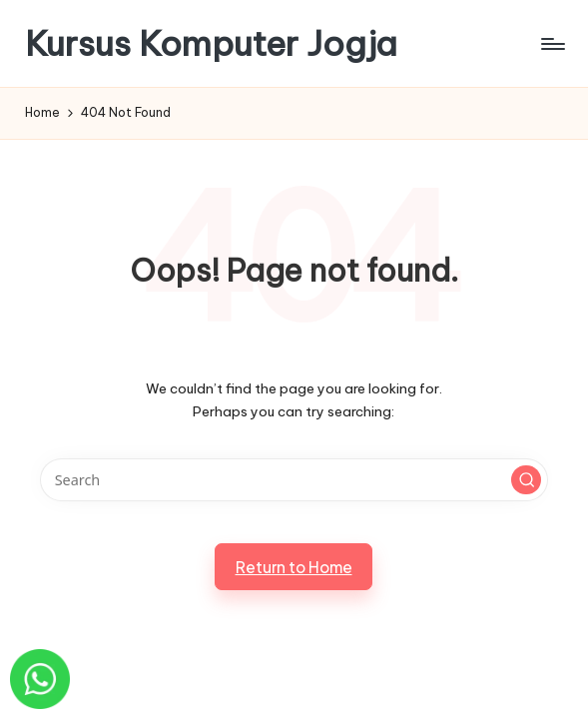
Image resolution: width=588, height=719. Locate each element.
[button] (526, 480)
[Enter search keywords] (294, 480)
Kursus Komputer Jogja (211, 43)
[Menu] (552, 44)
